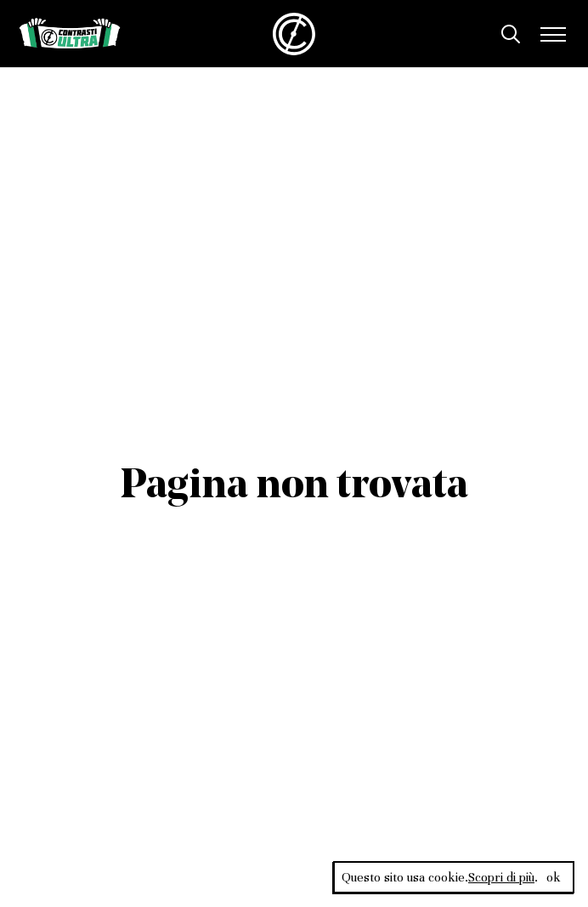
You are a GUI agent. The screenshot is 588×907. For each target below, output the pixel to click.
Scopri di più (501, 877)
